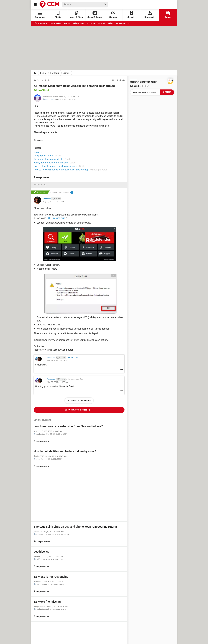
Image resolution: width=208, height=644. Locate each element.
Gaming (113, 15)
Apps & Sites (76, 15)
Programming (55, 23)
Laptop (66, 73)
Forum (168, 15)
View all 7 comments (81, 401)
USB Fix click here (56, 218)
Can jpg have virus (43, 156)
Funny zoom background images (51, 163)
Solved (39, 90)
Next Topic (117, 80)
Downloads (150, 15)
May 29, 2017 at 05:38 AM (58, 382)
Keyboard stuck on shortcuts (48, 159)
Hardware (91, 23)
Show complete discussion (78, 410)
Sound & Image (95, 15)
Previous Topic (43, 80)
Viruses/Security (123, 23)
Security (131, 15)
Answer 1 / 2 (40, 185)
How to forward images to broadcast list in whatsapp (61, 170)
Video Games (79, 23)
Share (40, 140)
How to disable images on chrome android (56, 166)
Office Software (40, 23)
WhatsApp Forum (99, 170)
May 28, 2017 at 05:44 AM (53, 202)
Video (110, 23)
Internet (67, 23)
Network (102, 23)
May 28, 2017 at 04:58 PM (58, 360)
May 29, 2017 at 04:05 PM (66, 99)
